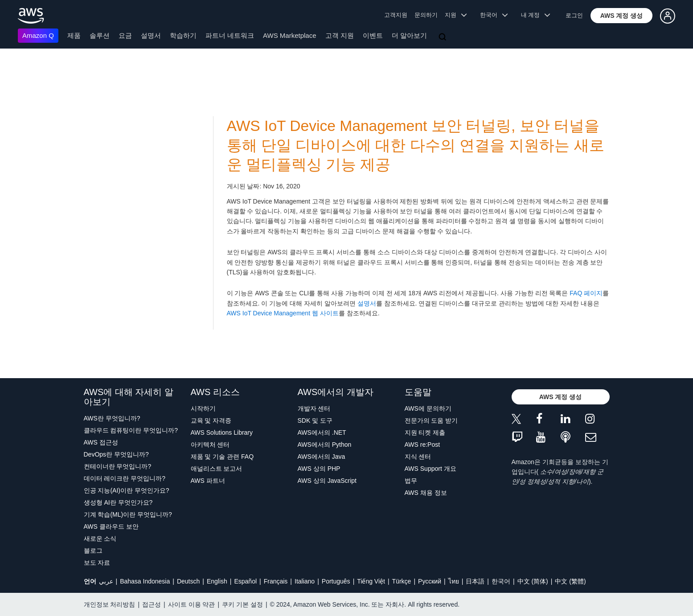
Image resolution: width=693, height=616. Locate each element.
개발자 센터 (314, 408)
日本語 (475, 581)
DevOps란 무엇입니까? (116, 454)
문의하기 (426, 15)
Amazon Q (38, 35)
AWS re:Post (422, 445)
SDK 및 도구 (315, 420)
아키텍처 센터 (210, 445)
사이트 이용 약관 (192, 604)
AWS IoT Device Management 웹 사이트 (283, 313)
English (217, 581)
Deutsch (188, 581)
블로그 (93, 551)
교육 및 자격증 (211, 420)
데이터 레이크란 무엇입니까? (125, 478)
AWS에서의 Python (325, 445)
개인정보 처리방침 (110, 604)
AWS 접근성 (101, 442)
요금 (125, 35)
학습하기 (183, 35)
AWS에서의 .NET (322, 432)
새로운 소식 (100, 538)
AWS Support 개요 (431, 469)
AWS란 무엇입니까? (112, 418)
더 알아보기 (409, 35)
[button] (622, 16)
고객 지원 (340, 35)
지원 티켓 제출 (425, 432)
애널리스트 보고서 (217, 469)
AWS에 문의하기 (428, 408)
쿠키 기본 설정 (242, 604)
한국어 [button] (494, 15)
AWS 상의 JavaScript (327, 481)
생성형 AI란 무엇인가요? (118, 502)
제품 (74, 35)
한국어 (501, 581)
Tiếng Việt (371, 581)
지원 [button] (456, 15)
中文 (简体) (533, 581)
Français (276, 581)
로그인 (574, 15)
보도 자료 (97, 563)
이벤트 (373, 35)
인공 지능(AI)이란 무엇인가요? (127, 490)
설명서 (151, 35)
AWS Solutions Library (222, 432)
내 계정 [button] (535, 15)
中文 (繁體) (570, 581)
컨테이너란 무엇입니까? (118, 466)
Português (336, 581)
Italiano (305, 581)
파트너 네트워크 (230, 35)
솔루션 (100, 35)
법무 (411, 481)
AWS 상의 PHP (319, 469)
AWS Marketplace (289, 35)
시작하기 (203, 408)
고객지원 (396, 15)
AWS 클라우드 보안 (111, 526)
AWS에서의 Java (322, 457)
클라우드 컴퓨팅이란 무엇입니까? (131, 430)
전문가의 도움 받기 (431, 420)
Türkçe (402, 581)
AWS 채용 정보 (426, 493)
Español (245, 581)
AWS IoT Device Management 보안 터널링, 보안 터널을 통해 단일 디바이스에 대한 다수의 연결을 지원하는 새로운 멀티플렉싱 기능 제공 (416, 145)
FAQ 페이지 (586, 293)
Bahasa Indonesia (145, 581)
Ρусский (430, 581)
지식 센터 (418, 457)
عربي (106, 581)
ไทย (454, 581)
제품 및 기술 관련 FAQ (222, 457)
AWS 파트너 (208, 481)
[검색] (443, 37)
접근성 (152, 604)
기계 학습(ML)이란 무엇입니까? (128, 514)
